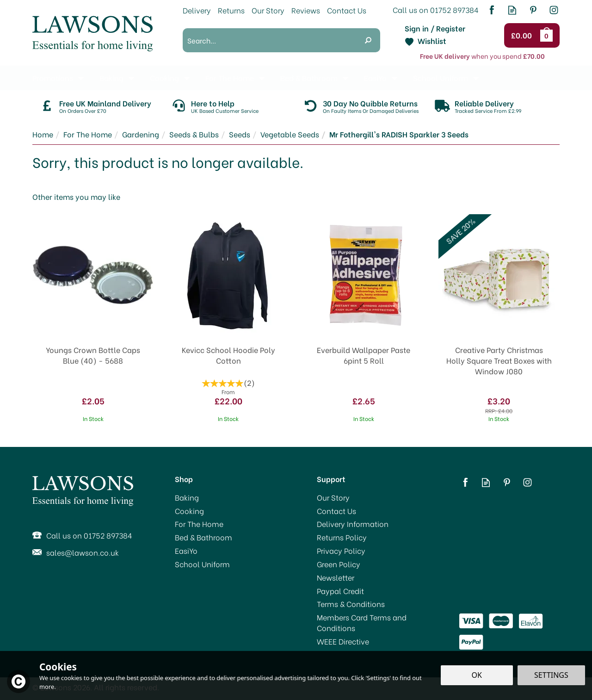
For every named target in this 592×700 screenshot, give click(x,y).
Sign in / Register (435, 28)
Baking (187, 497)
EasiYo (186, 551)
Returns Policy (342, 537)
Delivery (197, 10)
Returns (231, 10)
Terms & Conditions (351, 604)
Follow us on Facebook (491, 10)
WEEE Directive (343, 641)
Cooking (189, 511)
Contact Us (336, 511)
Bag (548, 35)
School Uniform (202, 564)
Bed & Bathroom (203, 537)
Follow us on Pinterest (533, 10)
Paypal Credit (340, 591)
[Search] (269, 40)
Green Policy (339, 564)
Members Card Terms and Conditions (362, 623)
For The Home (199, 524)
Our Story (333, 497)
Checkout (523, 36)
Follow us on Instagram (554, 10)
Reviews (306, 10)
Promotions (53, 77)
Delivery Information (353, 524)
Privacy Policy (341, 551)
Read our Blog (512, 10)
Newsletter (336, 577)
